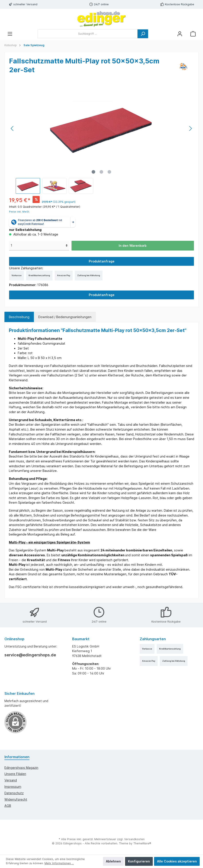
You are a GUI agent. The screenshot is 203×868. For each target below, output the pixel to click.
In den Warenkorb (133, 246)
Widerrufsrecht (16, 799)
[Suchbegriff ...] (88, 34)
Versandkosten (134, 839)
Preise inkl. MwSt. (19, 212)
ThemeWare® (142, 843)
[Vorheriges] (12, 128)
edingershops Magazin (21, 768)
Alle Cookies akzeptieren (177, 861)
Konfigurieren (139, 861)
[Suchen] (143, 34)
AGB (8, 806)
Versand (11, 780)
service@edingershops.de (30, 655)
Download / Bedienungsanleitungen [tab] (65, 317)
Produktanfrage (102, 261)
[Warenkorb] (193, 34)
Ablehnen (113, 861)
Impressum (13, 787)
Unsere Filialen (15, 774)
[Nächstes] (190, 128)
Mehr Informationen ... (59, 863)
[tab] (19, 317)
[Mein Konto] (180, 34)
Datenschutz (14, 793)
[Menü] (10, 34)
